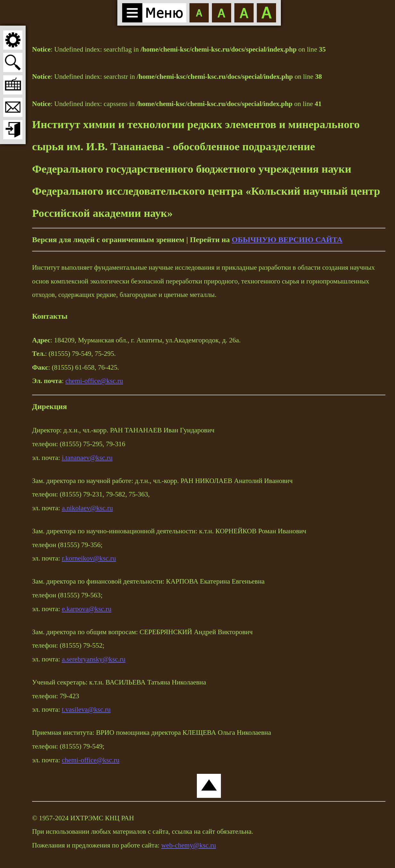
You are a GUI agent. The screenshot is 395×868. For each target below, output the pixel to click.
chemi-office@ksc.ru (94, 381)
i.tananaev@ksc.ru (87, 458)
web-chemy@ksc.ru (189, 845)
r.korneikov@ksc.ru (89, 558)
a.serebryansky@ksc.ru (94, 659)
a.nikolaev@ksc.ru (87, 508)
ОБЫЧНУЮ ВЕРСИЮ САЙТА (287, 240)
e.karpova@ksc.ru (87, 609)
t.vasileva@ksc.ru (86, 709)
